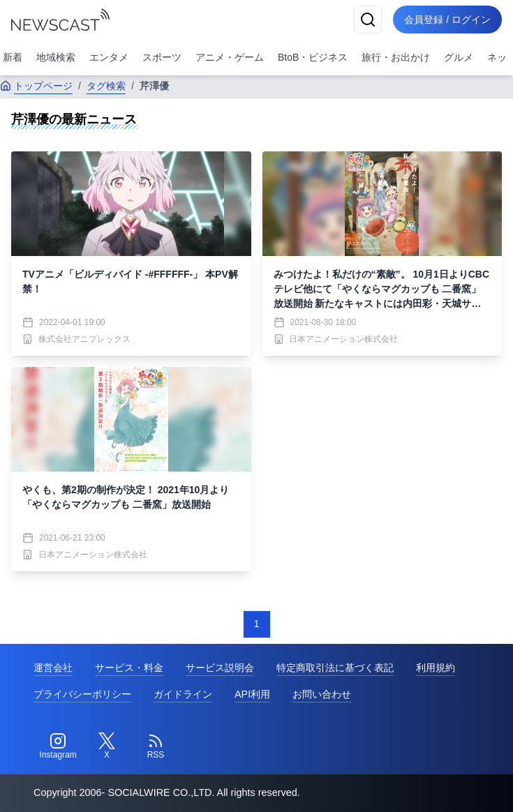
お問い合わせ (322, 694)
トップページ (36, 86)
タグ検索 (106, 86)
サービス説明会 (220, 668)
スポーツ (162, 57)
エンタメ (109, 57)
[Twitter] (107, 746)
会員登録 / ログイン (447, 20)
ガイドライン (183, 694)
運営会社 (53, 668)
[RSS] (156, 746)
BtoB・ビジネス (313, 57)
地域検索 (56, 57)
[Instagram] (58, 746)
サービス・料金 (129, 668)
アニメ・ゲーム (230, 57)
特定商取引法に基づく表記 (335, 668)
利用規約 (436, 668)
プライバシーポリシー (82, 694)
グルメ (459, 57)
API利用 (252, 694)
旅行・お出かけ (396, 57)
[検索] (368, 20)
